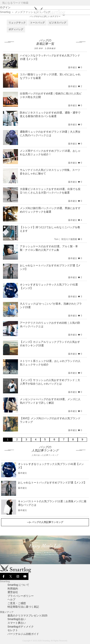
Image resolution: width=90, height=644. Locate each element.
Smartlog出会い (17, 619)
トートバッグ (37, 23)
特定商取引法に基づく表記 (23, 607)
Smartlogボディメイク (21, 627)
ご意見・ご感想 (17, 603)
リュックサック (17, 23)
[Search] (87, 3)
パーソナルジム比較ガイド (23, 634)
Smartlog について (18, 585)
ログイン (5, 7)
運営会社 (13, 592)
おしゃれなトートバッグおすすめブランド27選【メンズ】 (52, 483)
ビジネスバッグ (58, 23)
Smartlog (5, 12)
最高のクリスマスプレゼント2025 (27, 616)
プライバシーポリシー (21, 596)
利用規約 (13, 589)
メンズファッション (27, 12)
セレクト (13, 630)
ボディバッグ (16, 29)
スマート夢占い (17, 623)
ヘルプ (11, 599)
